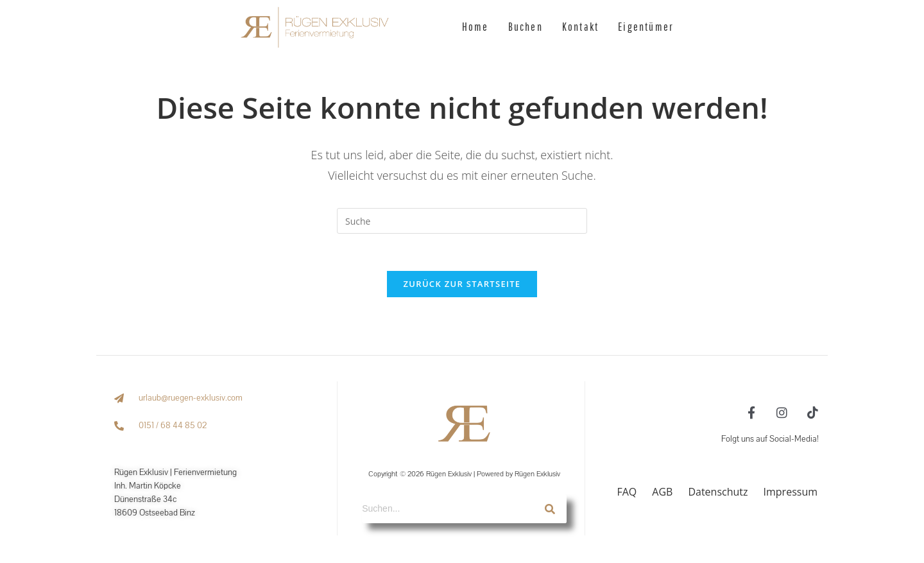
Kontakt (580, 27)
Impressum (791, 493)
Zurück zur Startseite (462, 285)
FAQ (627, 493)
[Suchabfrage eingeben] (462, 221)
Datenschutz (718, 493)
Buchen (526, 27)
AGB (662, 493)
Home (475, 27)
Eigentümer (646, 27)
